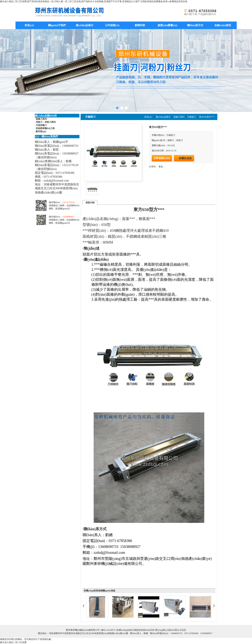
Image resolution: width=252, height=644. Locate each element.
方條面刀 (192, 117)
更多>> (38, 137)
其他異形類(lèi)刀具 (45, 128)
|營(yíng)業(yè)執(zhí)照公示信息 (170, 630)
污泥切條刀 (41, 125)
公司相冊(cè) (112, 25)
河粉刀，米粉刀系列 (46, 122)
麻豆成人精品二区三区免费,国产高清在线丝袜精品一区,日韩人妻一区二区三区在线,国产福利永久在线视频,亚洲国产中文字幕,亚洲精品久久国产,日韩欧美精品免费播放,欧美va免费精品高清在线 (94, 1)
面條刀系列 (41, 119)
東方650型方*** (207, 117)
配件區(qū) (41, 131)
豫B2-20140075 (108, 630)
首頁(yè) (29, 25)
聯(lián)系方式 (195, 25)
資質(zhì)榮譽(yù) (167, 25)
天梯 (134, 630)
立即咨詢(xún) (162, 158)
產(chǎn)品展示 (85, 25)
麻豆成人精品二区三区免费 (13, 642)
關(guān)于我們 (57, 25)
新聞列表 (140, 25)
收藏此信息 (185, 158)
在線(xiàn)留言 (223, 25)
